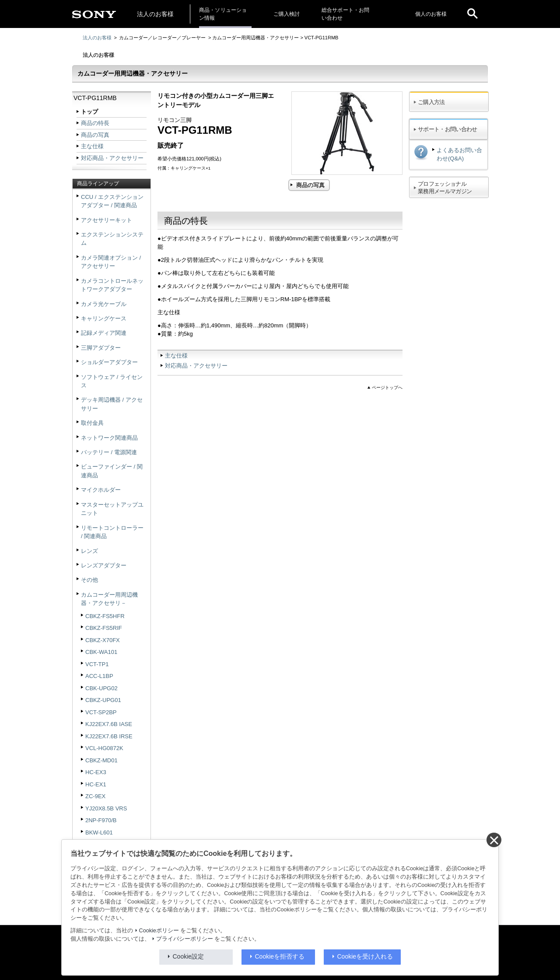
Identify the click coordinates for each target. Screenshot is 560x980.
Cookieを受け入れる (365, 956)
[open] (472, 14)
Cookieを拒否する (280, 956)
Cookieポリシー (159, 931)
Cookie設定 (189, 956)
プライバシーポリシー (185, 939)
